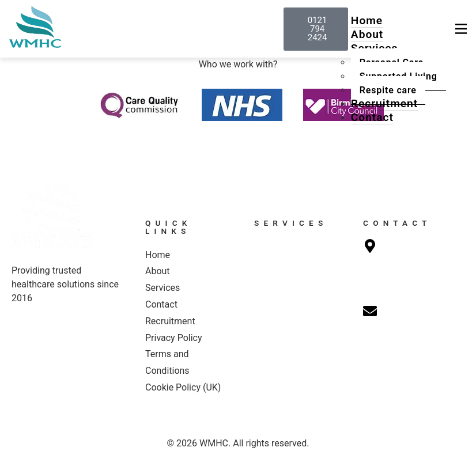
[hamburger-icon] (461, 29)
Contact (372, 117)
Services (163, 288)
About (367, 34)
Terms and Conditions (167, 362)
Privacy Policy (174, 338)
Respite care (388, 90)
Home (367, 20)
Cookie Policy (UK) (183, 387)
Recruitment (384, 103)
